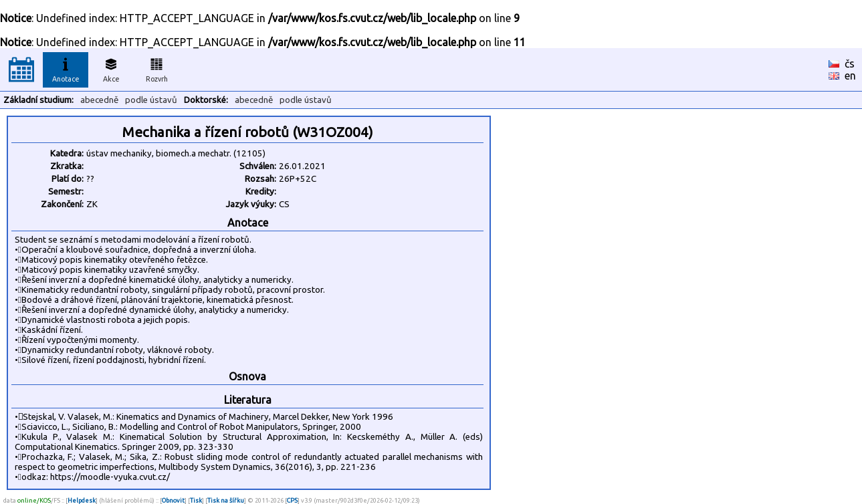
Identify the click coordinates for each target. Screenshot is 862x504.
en (850, 76)
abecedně (99, 100)
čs (850, 64)
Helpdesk (82, 500)
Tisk (196, 500)
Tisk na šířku (226, 500)
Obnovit (173, 500)
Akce (111, 68)
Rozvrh (157, 68)
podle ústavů (151, 100)
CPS (292, 500)
